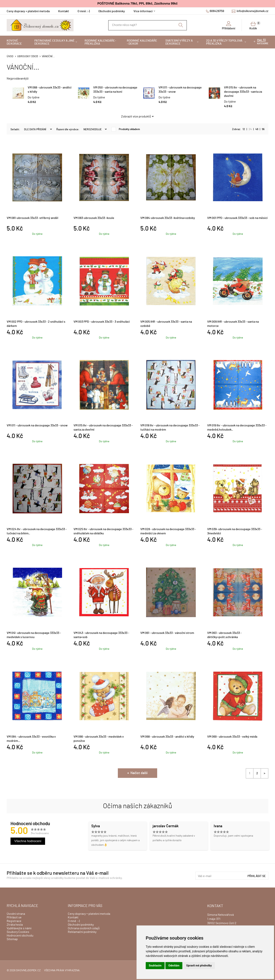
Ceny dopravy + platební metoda (28, 11)
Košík (255, 26)
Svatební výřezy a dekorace (179, 42)
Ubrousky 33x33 (28, 56)
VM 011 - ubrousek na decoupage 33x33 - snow (37, 425)
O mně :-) (84, 11)
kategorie (263, 42)
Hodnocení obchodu (20, 936)
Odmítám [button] (174, 966)
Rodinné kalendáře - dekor (142, 42)
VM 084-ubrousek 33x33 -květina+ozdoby (168, 218)
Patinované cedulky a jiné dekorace (55, 42)
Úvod (10, 56)
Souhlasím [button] (155, 966)
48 (257, 129)
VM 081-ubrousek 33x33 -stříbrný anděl (32, 218)
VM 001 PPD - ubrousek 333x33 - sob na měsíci (237, 218)
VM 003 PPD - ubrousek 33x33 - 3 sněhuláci (102, 322)
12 (244, 129)
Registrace (14, 921)
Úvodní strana (16, 914)
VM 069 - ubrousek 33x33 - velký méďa (232, 737)
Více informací (143, 11)
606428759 (217, 11)
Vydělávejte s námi (19, 928)
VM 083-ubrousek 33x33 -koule (94, 218)
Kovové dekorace (14, 42)
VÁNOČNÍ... (48, 56)
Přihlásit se (257, 876)
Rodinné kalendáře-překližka (100, 42)
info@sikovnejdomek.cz (252, 11)
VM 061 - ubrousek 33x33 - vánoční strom (167, 633)
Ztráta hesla (15, 925)
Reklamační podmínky (82, 932)
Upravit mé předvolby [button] (199, 966)
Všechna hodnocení (28, 841)
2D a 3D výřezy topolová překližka (224, 42)
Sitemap (12, 939)
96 (263, 129)
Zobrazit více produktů (136, 117)
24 (250, 129)
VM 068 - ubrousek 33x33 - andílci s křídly (167, 737)
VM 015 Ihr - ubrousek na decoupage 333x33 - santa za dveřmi (243, 92)
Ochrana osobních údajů (84, 928)
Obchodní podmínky (112, 11)
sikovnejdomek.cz (28, 970)
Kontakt (64, 11)
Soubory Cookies (18, 932)
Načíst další (139, 773)
